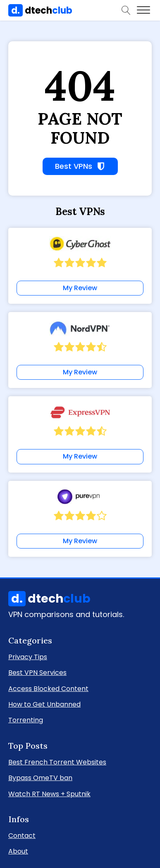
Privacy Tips (28, 656)
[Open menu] (143, 10)
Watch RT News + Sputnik (49, 793)
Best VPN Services (37, 672)
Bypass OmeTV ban (40, 777)
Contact (22, 835)
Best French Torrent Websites (57, 762)
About (18, 851)
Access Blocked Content (48, 688)
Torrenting (26, 720)
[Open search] (126, 10)
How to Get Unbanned (44, 704)
